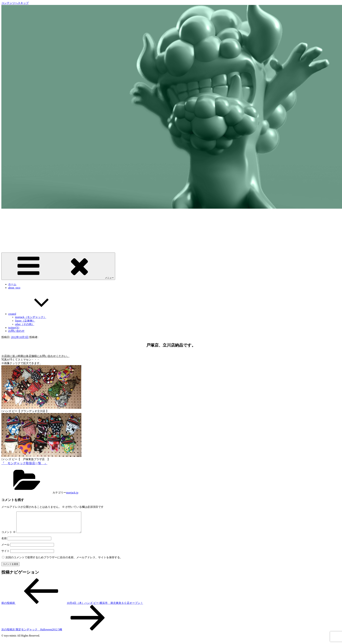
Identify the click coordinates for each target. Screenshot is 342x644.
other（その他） (25, 324)
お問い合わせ (16, 331)
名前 (4, 542)
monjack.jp (72, 493)
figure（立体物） (25, 321)
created (38, 314)
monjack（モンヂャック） (31, 317)
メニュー (58, 266)
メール (5, 549)
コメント (9, 536)
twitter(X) (14, 328)
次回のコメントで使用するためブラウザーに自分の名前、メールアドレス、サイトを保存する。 (64, 561)
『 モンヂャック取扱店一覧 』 (24, 463)
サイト (5, 555)
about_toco (14, 288)
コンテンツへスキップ (15, 3)
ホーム (12, 284)
